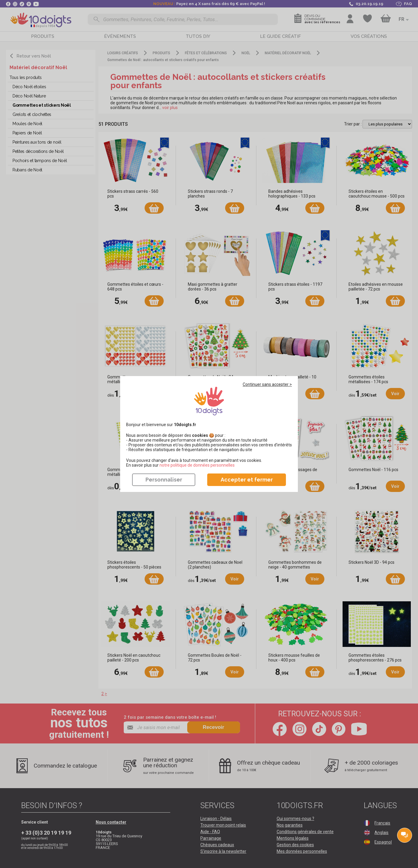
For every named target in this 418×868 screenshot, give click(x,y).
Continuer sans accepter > (267, 384)
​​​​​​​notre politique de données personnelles (197, 465)
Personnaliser (164, 480)
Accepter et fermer (247, 480)
